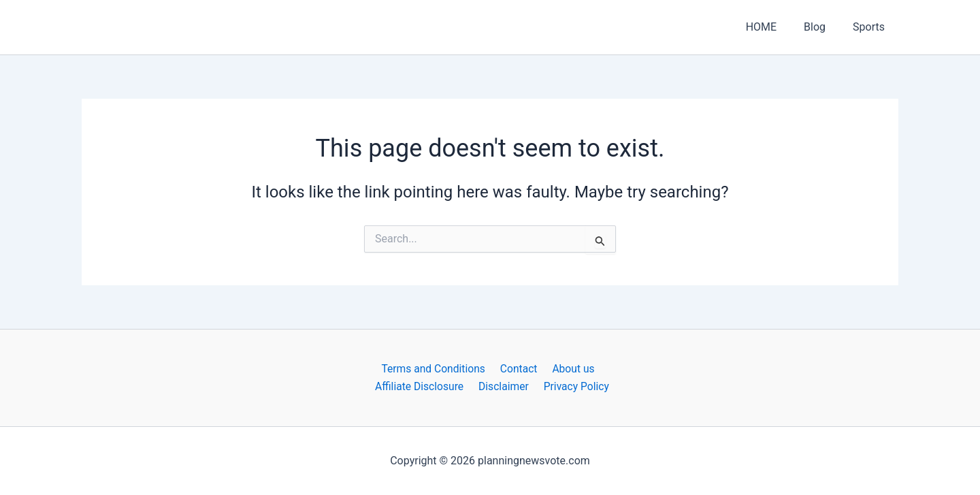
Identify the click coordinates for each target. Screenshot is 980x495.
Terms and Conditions (436, 369)
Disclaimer (505, 386)
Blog (823, 27)
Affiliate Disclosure (422, 386)
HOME (775, 27)
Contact (519, 369)
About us (570, 369)
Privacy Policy (575, 386)
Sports (871, 27)
